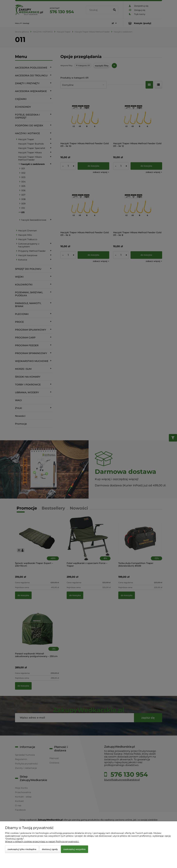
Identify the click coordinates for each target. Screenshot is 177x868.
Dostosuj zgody (50, 849)
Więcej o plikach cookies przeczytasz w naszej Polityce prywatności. (42, 842)
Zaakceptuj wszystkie (74, 849)
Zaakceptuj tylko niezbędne (22, 849)
